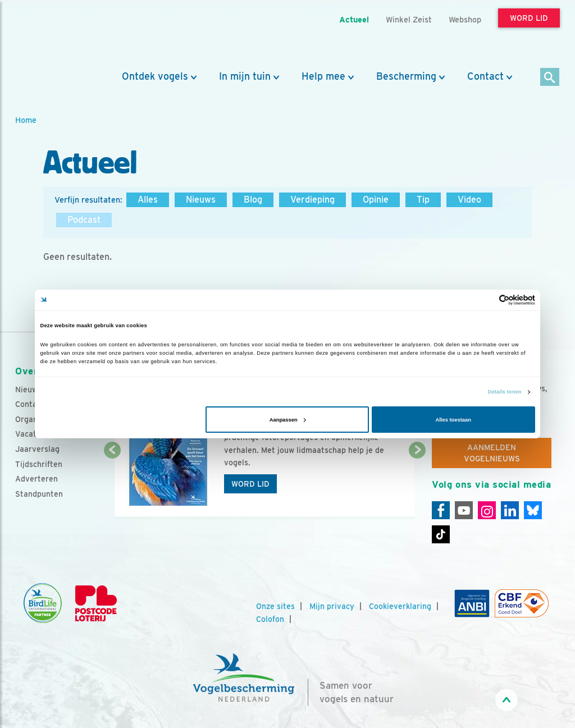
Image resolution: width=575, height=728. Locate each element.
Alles (148, 200)
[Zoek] (550, 78)
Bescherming (406, 76)
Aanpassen (288, 420)
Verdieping (312, 200)
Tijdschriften (39, 464)
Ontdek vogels (155, 76)
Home (26, 120)
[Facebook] (441, 510)
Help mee (323, 76)
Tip (423, 200)
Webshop (465, 19)
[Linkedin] (510, 510)
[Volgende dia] (417, 484)
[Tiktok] (441, 534)
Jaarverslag (37, 449)
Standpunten (39, 494)
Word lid (250, 484)
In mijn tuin (245, 76)
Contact (485, 76)
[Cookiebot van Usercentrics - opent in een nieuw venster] (486, 300)
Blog (253, 200)
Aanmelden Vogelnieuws (492, 453)
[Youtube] (464, 510)
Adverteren (36, 479)
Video (469, 200)
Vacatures (34, 434)
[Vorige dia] (112, 484)
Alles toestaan (453, 420)
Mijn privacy (332, 606)
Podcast (84, 220)
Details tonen (505, 392)
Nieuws (201, 200)
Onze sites (275, 606)
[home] (66, 35)
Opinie (376, 200)
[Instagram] (487, 510)
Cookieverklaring (400, 606)
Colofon (270, 619)
